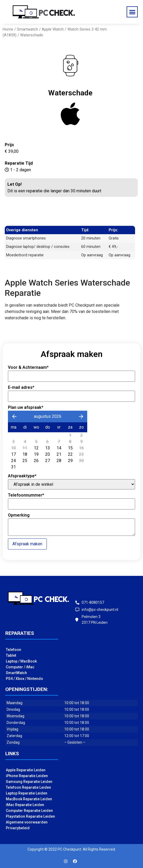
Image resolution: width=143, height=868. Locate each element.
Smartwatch (27, 29)
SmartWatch (16, 673)
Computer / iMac (20, 667)
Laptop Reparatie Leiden (27, 793)
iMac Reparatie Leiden (25, 805)
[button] (132, 12)
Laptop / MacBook (21, 661)
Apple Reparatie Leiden (26, 770)
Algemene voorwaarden (27, 822)
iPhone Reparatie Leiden (27, 776)
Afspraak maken (27, 544)
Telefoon (13, 650)
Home (8, 29)
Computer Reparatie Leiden (29, 811)
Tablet (11, 655)
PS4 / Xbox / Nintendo (24, 679)
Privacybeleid (18, 828)
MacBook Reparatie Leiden (29, 799)
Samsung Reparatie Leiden (29, 782)
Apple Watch (53, 29)
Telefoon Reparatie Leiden (28, 787)
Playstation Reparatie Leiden (30, 816)
